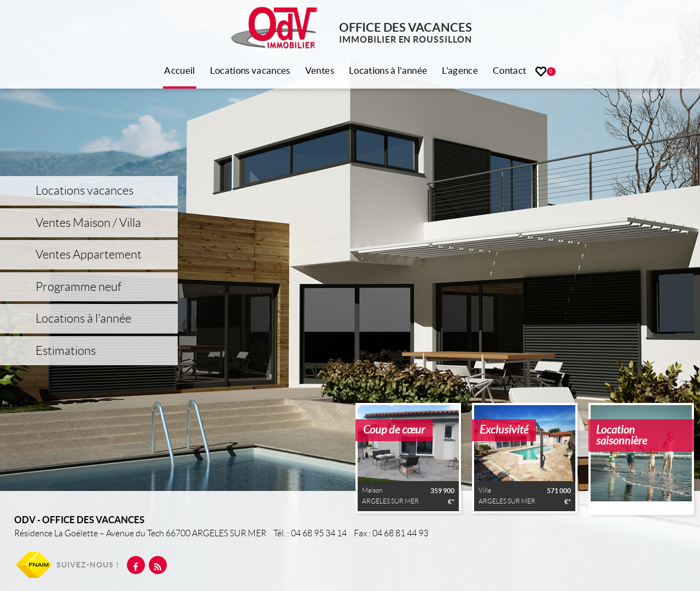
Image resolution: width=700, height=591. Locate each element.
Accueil (179, 70)
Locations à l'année (388, 70)
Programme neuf (78, 287)
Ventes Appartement (89, 254)
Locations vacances (250, 70)
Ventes (320, 70)
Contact (509, 70)
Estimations (66, 351)
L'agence (460, 70)
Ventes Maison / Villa (88, 223)
